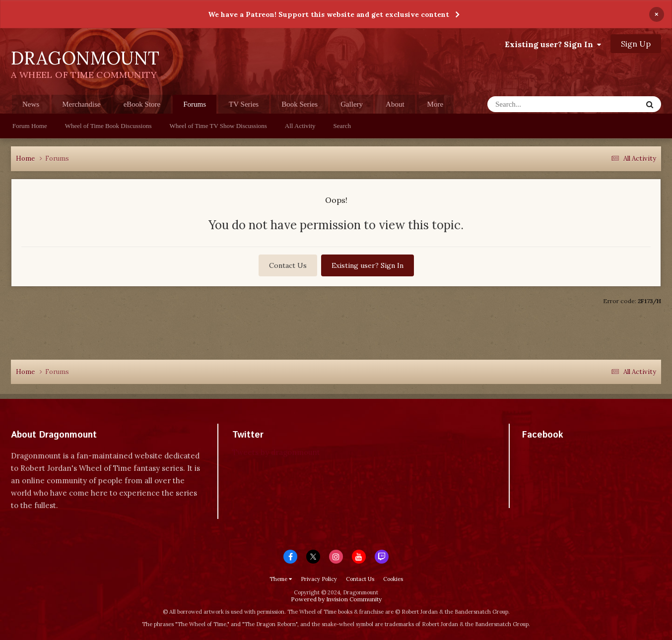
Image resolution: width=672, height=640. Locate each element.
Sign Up (636, 44)
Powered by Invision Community (336, 599)
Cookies (393, 579)
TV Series (244, 104)
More (436, 104)
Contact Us (288, 265)
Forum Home (30, 126)
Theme (281, 579)
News (31, 104)
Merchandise (81, 104)
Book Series (300, 104)
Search (342, 126)
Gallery (352, 104)
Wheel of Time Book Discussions (108, 126)
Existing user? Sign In (553, 44)
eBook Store (142, 104)
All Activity (300, 126)
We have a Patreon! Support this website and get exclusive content (329, 14)
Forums (195, 107)
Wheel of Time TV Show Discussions (218, 126)
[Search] (545, 104)
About (395, 104)
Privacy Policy (319, 579)
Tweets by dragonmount (276, 452)
